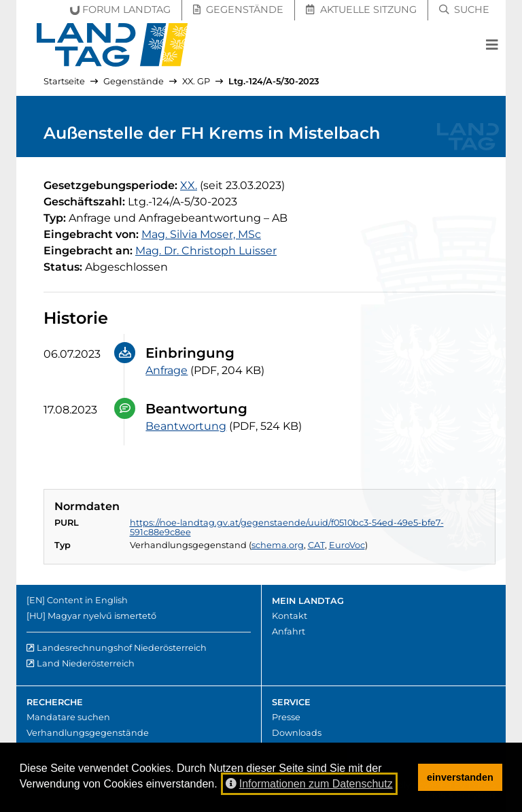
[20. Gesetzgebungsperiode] (189, 185)
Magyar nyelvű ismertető (102, 616)
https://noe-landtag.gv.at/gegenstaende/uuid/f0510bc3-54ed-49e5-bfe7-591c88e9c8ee (287, 528)
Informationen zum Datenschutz (309, 784)
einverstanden (460, 777)
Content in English (87, 600)
